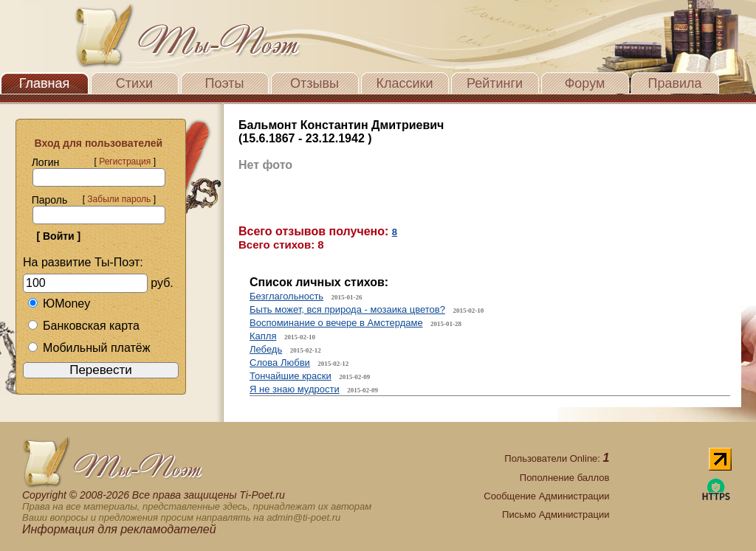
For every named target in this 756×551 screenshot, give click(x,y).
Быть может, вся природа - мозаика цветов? (347, 309)
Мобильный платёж (89, 348)
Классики (405, 83)
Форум (585, 83)
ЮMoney (59, 304)
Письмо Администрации (556, 514)
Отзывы (315, 83)
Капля (263, 336)
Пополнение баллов (565, 478)
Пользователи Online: (557, 458)
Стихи (134, 83)
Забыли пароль (119, 199)
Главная (45, 83)
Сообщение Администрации (546, 496)
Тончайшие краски (291, 376)
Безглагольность (286, 296)
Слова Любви (280, 363)
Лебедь (266, 349)
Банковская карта (83, 326)
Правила (674, 83)
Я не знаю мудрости (295, 389)
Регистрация (125, 162)
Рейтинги (495, 83)
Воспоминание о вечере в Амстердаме (336, 323)
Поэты (225, 83)
